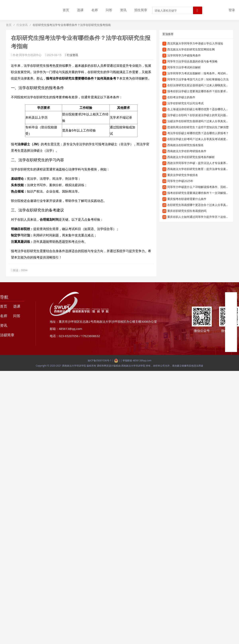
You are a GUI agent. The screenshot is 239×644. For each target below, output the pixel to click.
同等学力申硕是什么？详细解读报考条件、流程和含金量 (202, 187)
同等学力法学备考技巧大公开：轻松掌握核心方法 (198, 79)
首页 (66, 10)
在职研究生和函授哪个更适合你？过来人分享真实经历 (201, 205)
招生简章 (141, 10)
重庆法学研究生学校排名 (183, 175)
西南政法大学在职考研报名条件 (187, 151)
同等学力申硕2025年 (180, 181)
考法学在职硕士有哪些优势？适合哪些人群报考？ (198, 133)
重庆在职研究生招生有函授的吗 (187, 211)
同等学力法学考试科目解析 (184, 67)
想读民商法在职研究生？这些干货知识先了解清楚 (198, 127)
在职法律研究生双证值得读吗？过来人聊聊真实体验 (199, 85)
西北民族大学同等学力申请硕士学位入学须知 (195, 43)
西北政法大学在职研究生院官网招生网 (191, 49)
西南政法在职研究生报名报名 (185, 145)
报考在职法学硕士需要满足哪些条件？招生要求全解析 (201, 91)
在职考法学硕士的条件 (181, 97)
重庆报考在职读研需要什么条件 (187, 199)
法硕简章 (7, 335)
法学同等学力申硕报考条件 (184, 55)
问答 (109, 10)
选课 (80, 10)
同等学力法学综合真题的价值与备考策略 (192, 61)
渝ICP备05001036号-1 (100, 360)
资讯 (123, 10)
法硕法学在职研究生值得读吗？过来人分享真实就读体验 (202, 121)
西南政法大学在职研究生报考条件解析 (191, 157)
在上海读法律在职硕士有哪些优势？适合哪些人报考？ (201, 109)
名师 (95, 10)
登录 (232, 10)
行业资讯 (22, 25)
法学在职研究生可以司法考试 (185, 103)
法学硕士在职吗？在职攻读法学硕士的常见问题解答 (199, 115)
